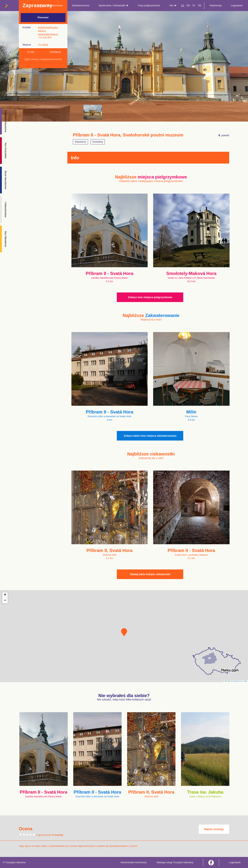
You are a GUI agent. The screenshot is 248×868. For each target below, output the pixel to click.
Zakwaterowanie (81, 5)
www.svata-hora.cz (48, 34)
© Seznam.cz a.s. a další (239, 681)
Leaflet (228, 681)
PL (194, 5)
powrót (224, 135)
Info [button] (173, 5)
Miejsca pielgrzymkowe (50, 5)
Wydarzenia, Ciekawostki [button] (113, 5)
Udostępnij (55, 52)
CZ (183, 5)
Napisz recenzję (214, 829)
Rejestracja (216, 5)
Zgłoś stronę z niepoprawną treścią (43, 59)
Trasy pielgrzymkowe (149, 5)
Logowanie (237, 5)
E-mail (31, 52)
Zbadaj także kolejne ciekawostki (150, 574)
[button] (124, 632)
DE (200, 5)
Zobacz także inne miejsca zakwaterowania (150, 436)
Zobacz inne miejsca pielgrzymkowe (150, 297)
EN (188, 5)
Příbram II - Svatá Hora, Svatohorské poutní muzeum (128, 135)
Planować (43, 17)
